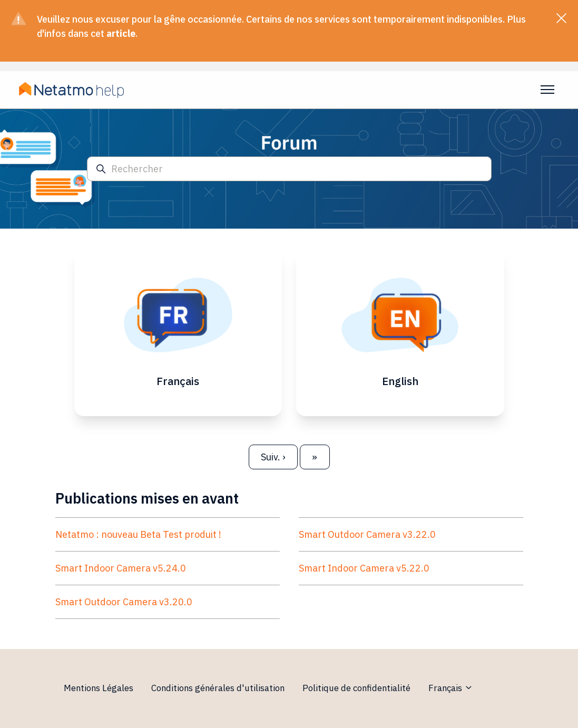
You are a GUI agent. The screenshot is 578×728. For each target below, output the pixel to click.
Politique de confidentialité (356, 688)
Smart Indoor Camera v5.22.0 (364, 570)
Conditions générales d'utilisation (218, 688)
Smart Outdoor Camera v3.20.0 (124, 604)
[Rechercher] (289, 169)
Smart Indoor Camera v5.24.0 (121, 570)
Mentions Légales (99, 688)
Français (451, 688)
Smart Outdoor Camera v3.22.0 (367, 537)
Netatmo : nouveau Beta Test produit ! (138, 537)
